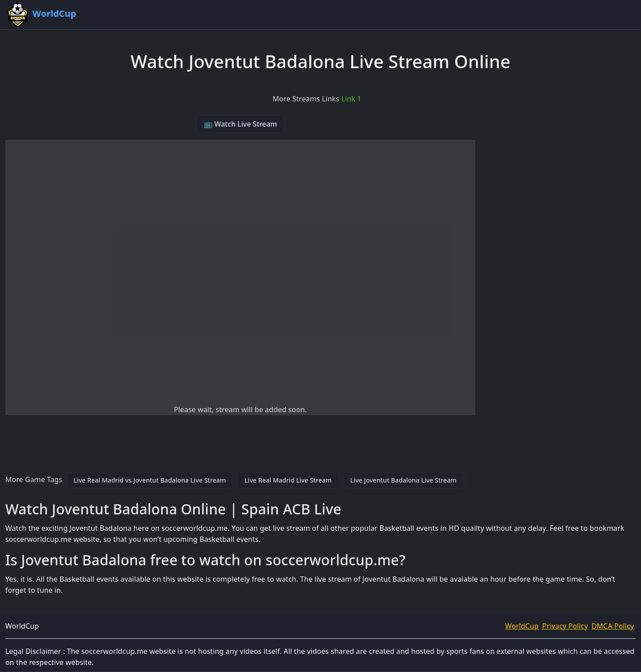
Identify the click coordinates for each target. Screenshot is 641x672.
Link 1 (351, 99)
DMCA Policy (613, 626)
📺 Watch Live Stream (241, 124)
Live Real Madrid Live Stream (288, 480)
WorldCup (522, 626)
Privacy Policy (565, 626)
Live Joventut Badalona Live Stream (404, 480)
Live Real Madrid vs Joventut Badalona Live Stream (150, 480)
